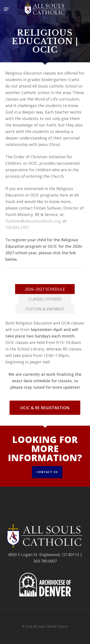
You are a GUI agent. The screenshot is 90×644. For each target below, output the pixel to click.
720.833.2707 (17, 227)
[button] (6, 9)
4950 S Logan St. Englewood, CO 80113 (43, 555)
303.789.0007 (45, 561)
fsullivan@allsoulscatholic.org (33, 221)
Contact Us (47, 472)
